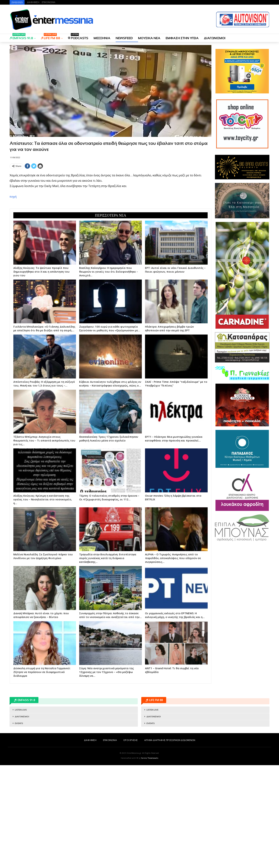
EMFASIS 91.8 (21, 37)
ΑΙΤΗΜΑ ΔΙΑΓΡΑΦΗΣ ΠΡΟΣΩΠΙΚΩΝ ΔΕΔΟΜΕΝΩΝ (170, 740)
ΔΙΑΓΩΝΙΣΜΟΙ (215, 38)
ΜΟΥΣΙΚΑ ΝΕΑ (149, 38)
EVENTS (19, 723)
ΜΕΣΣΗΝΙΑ (102, 38)
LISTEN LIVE (21, 710)
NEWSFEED (124, 38)
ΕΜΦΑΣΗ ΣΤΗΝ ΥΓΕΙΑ (182, 38)
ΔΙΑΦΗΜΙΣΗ (33, 2)
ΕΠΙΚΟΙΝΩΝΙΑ (49, 2)
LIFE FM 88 (51, 37)
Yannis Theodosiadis (150, 758)
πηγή (13, 197)
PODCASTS (78, 37)
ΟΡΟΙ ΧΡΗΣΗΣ (131, 740)
